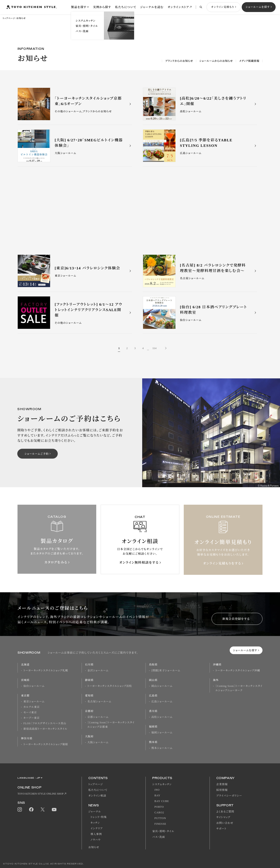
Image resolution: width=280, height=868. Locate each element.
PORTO (159, 807)
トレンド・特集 (99, 817)
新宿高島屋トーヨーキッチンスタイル (45, 729)
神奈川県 (27, 738)
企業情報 (222, 784)
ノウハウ (96, 840)
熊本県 (153, 742)
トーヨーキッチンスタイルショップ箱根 (46, 744)
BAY (157, 795)
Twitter (43, 810)
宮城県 (25, 680)
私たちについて (126, 7)
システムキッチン (162, 784)
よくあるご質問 (225, 812)
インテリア (97, 828)
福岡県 (153, 727)
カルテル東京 (31, 707)
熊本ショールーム (162, 748)
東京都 (25, 696)
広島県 (153, 696)
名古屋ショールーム (99, 702)
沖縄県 (217, 665)
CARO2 (159, 813)
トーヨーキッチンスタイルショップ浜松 (110, 686)
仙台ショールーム (34, 686)
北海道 (25, 665)
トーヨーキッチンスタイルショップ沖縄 (238, 670)
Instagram (20, 809)
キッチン (95, 823)
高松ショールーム (162, 717)
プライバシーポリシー (229, 796)
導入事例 (96, 834)
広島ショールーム (162, 702)
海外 (216, 680)
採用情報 (222, 790)
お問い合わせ (225, 823)
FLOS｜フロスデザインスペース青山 (45, 723)
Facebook (31, 809)
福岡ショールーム (162, 733)
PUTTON (160, 818)
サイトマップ (223, 817)
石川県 (89, 665)
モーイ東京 (30, 712)
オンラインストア (178, 7)
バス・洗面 (159, 837)
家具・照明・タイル (163, 831)
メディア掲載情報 (249, 61)
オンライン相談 (97, 796)
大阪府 (89, 736)
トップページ (9, 18)
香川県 (153, 711)
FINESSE (160, 824)
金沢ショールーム (98, 670)
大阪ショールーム (98, 742)
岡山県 (153, 680)
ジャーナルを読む (152, 7)
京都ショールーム (98, 717)
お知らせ (21, 18)
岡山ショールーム (162, 686)
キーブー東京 (31, 718)
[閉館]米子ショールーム (166, 670)
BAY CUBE (162, 801)
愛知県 (89, 696)
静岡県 (89, 680)
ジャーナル (95, 812)
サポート (221, 829)
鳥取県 (153, 665)
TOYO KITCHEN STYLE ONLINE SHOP (40, 794)
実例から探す (102, 7)
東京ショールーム (34, 702)
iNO (157, 790)
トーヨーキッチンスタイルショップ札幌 (46, 670)
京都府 (89, 711)
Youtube (54, 810)
